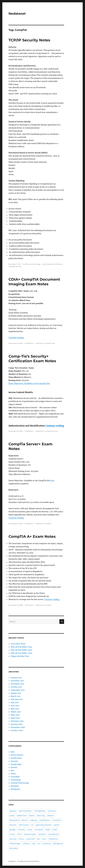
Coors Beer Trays (18, 644)
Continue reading (16, 338)
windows (47, 844)
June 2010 (15, 706)
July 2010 (15, 702)
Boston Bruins (17, 755)
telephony (53, 839)
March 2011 (16, 696)
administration (48, 264)
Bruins (25, 820)
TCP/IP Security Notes (29, 40)
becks (32, 816)
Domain (13, 825)
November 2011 (17, 684)
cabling (33, 820)
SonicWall (15, 777)
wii (39, 844)
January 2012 (16, 678)
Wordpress (15, 789)
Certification (27, 264)
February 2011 (17, 699)
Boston (51, 816)
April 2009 (15, 718)
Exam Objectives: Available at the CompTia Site (29, 383)
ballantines (22, 816)
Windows (15, 786)
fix (32, 825)
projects (42, 834)
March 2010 (16, 712)
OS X (20, 834)
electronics (24, 825)
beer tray (41, 816)
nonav (12, 834)
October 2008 (17, 730)
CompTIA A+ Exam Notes (32, 536)
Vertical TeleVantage (20, 783)
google (13, 830)
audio (12, 816)
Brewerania (14, 820)
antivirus (52, 811)
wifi (34, 844)
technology (37, 264)
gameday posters (44, 825)
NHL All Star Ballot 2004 (21, 647)
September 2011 (18, 690)
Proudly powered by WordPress (29, 861)
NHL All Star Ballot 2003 (21, 650)
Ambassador (40, 811)
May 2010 (15, 709)
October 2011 (16, 687)
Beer (13, 752)
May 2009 (15, 715)
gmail (57, 825)
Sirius (13, 774)
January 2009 (17, 724)
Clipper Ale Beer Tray (20, 656)
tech (54, 343)
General (14, 761)
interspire (39, 830)
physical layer (30, 834)
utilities (26, 844)
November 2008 (18, 727)
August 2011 (16, 693)
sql (38, 839)
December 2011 (17, 681)
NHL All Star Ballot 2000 (21, 653)
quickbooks (54, 834)
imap (30, 830)
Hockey (14, 767)
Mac (13, 770)
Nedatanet (17, 14)
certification (58, 264)
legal (48, 830)
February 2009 (17, 721)
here (52, 480)
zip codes (14, 848)
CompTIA (12, 266)
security (19, 266)
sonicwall (30, 839)
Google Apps (16, 764)
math (55, 830)
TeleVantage (15, 844)
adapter (13, 811)
